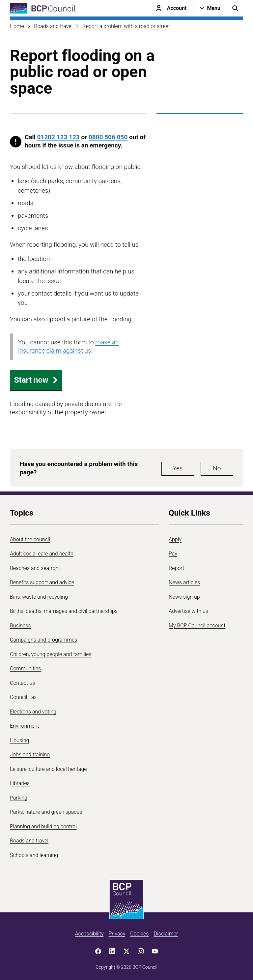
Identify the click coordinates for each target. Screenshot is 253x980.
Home (17, 26)
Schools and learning (34, 855)
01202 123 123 (58, 137)
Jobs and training (30, 755)
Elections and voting (33, 712)
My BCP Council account (197, 626)
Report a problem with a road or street (126, 26)
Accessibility (89, 934)
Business (20, 626)
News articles (184, 582)
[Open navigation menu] (210, 8)
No (217, 468)
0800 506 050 (108, 137)
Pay (173, 554)
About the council (30, 539)
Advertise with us (188, 611)
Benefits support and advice (42, 582)
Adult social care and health (42, 554)
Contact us (22, 683)
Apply (175, 539)
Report (176, 568)
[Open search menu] (235, 8)
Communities (25, 668)
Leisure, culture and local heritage (48, 769)
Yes (178, 468)
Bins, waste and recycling (39, 597)
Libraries (20, 783)
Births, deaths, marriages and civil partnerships (64, 611)
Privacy (117, 934)
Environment (25, 726)
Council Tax (23, 697)
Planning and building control (43, 826)
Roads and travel (53, 26)
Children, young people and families (51, 654)
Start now (36, 380)
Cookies (139, 934)
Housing (19, 740)
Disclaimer (166, 934)
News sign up (184, 597)
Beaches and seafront (35, 568)
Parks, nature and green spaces (46, 812)
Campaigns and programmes (43, 640)
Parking (19, 798)
